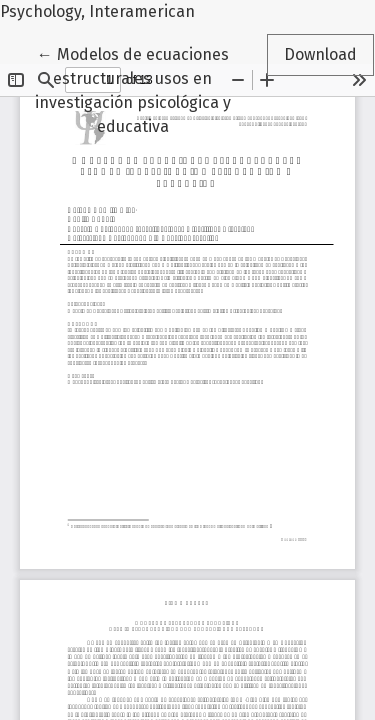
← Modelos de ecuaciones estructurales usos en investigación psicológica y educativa (133, 89)
